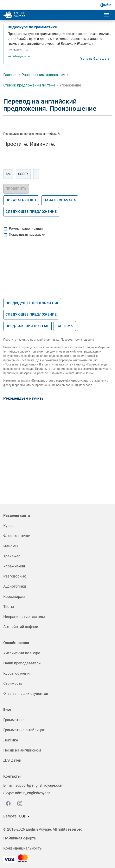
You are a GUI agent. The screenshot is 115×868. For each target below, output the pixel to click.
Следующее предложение (31, 314)
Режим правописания (26, 229)
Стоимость (13, 683)
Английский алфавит (22, 627)
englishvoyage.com (20, 56)
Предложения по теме (27, 326)
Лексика (11, 740)
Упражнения (14, 566)
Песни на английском (22, 750)
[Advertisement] (34, 271)
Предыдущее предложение (32, 303)
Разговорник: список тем (43, 75)
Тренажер (12, 556)
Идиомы (11, 546)
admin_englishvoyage (33, 793)
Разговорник (15, 576)
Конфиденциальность (23, 848)
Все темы (65, 326)
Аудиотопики (15, 586)
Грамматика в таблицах (24, 730)
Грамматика (14, 720)
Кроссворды (14, 597)
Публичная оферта (20, 838)
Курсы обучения (17, 673)
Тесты (9, 607)
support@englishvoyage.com (39, 785)
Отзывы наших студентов (26, 693)
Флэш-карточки (17, 536)
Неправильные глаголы (24, 617)
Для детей (12, 760)
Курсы (9, 526)
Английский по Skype (22, 653)
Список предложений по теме (29, 85)
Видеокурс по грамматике (32, 27)
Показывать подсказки (27, 235)
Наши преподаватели (22, 663)
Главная (10, 75)
